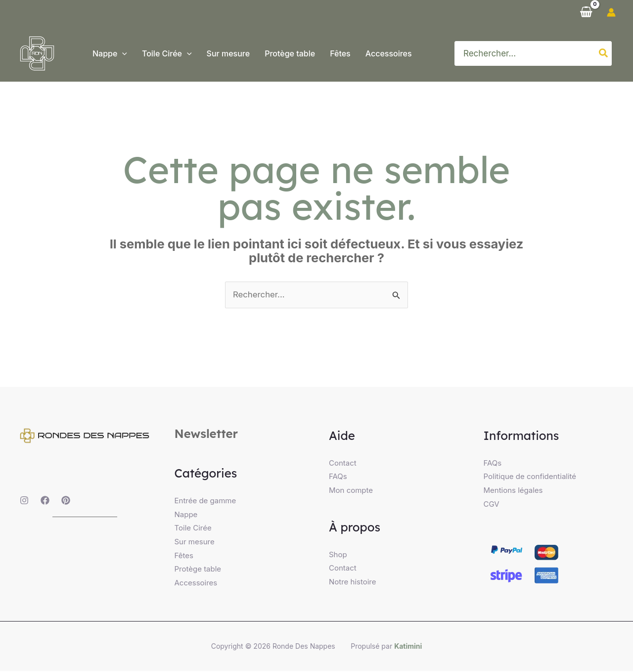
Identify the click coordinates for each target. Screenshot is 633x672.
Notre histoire (353, 583)
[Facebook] (45, 501)
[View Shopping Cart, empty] (586, 12)
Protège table (198, 570)
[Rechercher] (604, 53)
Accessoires (196, 584)
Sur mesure (195, 543)
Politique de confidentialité (530, 477)
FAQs (338, 477)
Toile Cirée (193, 529)
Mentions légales (513, 491)
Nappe (186, 515)
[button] (110, 53)
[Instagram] (24, 501)
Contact (343, 463)
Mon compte (351, 491)
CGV (492, 504)
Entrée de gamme (205, 501)
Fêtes (184, 556)
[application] (122, 53)
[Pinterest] (66, 501)
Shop (338, 555)
